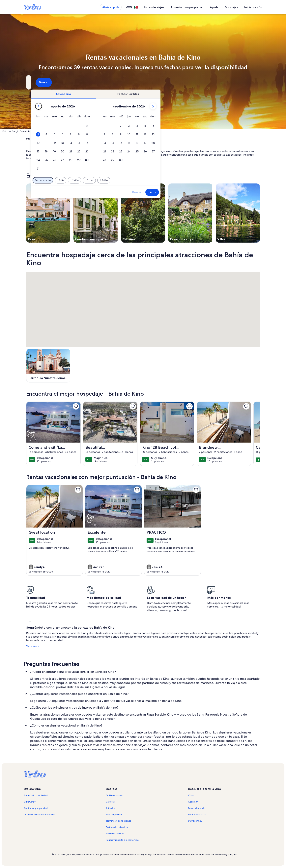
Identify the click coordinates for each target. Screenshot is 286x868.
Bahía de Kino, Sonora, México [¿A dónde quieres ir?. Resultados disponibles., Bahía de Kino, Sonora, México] (59, 84)
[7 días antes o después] (172, 180)
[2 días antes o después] (143, 180)
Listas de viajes (154, 7)
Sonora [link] (98, 139)
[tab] (132, 94)
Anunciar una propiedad (187, 7)
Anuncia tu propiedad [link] (36, 795)
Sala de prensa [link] (114, 814)
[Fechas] (134, 82)
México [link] (87, 139)
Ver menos (33, 646)
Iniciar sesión (253, 7)
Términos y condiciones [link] (118, 821)
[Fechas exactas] (111, 180)
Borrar (205, 192)
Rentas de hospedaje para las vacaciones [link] (57, 139)
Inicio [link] (29, 139)
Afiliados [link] (111, 808)
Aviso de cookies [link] (115, 834)
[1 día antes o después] (129, 180)
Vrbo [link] (191, 795)
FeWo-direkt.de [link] (197, 808)
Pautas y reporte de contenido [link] (122, 840)
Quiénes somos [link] (114, 795)
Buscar (249, 82)
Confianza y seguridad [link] (36, 808)
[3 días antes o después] (158, 180)
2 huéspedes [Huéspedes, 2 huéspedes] (188, 84)
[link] (76, 406)
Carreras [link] (110, 802)
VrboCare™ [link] (30, 802)
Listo (221, 192)
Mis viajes (231, 7)
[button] (147, 126)
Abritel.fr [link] (193, 802)
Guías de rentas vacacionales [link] (39, 814)
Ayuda (214, 7)
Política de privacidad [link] (118, 827)
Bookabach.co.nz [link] (197, 814)
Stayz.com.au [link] (195, 821)
